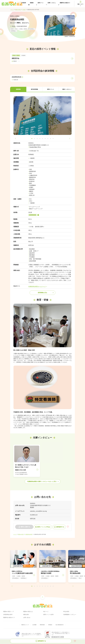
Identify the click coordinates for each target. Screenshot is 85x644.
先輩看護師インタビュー (70, 614)
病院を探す (26, 614)
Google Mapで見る (35, 147)
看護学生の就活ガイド (64, 4)
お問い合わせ (27, 617)
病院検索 (31, 4)
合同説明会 (23, 4)
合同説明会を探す (8, 614)
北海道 (24, 10)
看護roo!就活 (18, 10)
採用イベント (40, 4)
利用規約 (50, 625)
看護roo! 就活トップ (9, 612)
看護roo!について (25, 625)
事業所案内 (42, 625)
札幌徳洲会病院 (29, 534)
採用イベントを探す (49, 614)
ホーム (12, 10)
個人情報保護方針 (60, 625)
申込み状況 (66, 612)
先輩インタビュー (51, 4)
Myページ (46, 612)
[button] (18, 89)
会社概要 (34, 625)
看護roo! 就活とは (28, 612)
